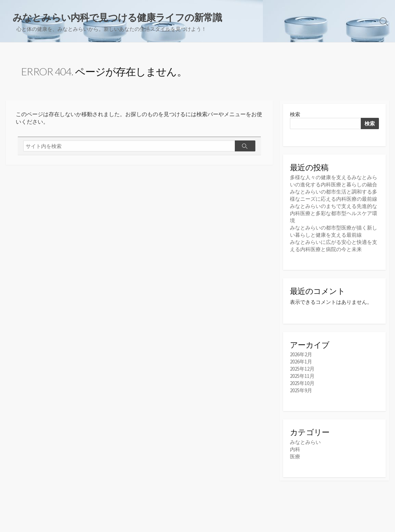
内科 (295, 449)
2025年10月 (302, 383)
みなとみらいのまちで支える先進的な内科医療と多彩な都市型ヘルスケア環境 (334, 213)
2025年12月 (302, 369)
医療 (295, 456)
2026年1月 (301, 362)
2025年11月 (302, 376)
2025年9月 (301, 390)
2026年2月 (301, 354)
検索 (295, 114)
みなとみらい (305, 442)
